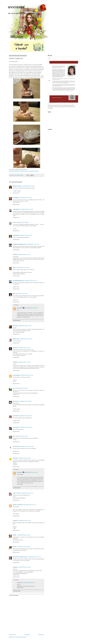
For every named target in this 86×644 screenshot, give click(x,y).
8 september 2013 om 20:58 (28, 186)
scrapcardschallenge (33, 171)
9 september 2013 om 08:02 (21, 388)
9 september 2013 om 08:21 (26, 401)
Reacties (16, 305)
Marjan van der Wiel (18, 505)
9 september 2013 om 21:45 (27, 493)
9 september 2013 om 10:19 (26, 427)
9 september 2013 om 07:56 (27, 375)
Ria (14, 436)
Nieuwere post (13, 635)
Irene (14, 222)
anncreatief (16, 7)
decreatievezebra (24, 171)
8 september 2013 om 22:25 (23, 268)
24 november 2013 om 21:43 (28, 583)
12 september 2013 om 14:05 (24, 535)
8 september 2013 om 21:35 (25, 235)
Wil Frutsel (15, 326)
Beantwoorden (16, 193)
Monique (15, 348)
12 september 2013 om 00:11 (24, 521)
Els (14, 388)
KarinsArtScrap (17, 446)
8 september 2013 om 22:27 (31, 281)
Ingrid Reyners (16, 209)
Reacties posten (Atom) (21, 637)
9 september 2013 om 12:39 (21, 436)
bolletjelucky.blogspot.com (19, 244)
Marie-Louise (16, 339)
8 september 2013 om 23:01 (21, 294)
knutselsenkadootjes (14, 171)
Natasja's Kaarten (17, 186)
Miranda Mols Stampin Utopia (20, 557)
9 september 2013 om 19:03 (27, 446)
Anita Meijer (16, 198)
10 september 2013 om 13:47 (30, 505)
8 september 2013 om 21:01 (25, 198)
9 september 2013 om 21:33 (24, 458)
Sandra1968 (16, 235)
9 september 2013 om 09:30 (25, 416)
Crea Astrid (16, 416)
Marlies (15, 547)
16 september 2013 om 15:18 (34, 557)
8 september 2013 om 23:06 (26, 339)
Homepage (27, 635)
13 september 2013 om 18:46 (23, 547)
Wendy (15, 535)
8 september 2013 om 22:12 (24, 254)
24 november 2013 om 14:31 (24, 567)
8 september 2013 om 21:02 (27, 209)
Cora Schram (16, 427)
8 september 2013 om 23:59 (31, 308)
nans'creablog (16, 375)
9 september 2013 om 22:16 (31, 472)
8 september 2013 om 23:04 (25, 326)
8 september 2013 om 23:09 (24, 348)
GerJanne (15, 458)
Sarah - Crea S (16, 493)
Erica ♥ (15, 268)
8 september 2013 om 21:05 (22, 222)
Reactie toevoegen (14, 595)
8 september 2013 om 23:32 (24, 362)
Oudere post (41, 635)
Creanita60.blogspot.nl (18, 281)
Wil (14, 294)
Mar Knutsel (16, 401)
